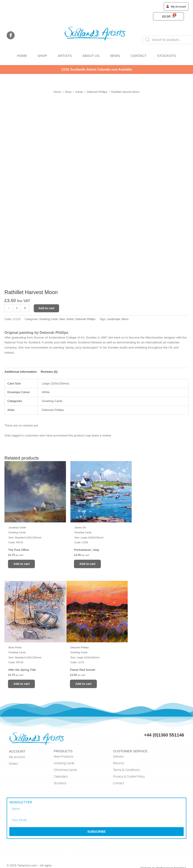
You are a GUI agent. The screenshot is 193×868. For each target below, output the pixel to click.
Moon (125, 319)
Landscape (113, 319)
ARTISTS (65, 56)
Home (57, 92)
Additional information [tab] (21, 372)
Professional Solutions (171, 863)
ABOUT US (91, 56)
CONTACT (138, 56)
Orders (13, 758)
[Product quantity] (17, 308)
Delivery (118, 751)
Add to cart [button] (23, 561)
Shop (68, 92)
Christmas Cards (65, 764)
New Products (64, 751)
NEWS (115, 56)
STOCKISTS (167, 56)
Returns (118, 758)
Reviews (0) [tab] (49, 372)
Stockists (60, 778)
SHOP (42, 56)
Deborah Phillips (97, 92)
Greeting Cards (49, 319)
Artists (79, 92)
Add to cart (46, 308)
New (62, 319)
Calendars (61, 771)
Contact (119, 778)
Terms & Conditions (126, 764)
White (46, 392)
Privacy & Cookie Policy (129, 771)
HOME (22, 56)
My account (17, 751)
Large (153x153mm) (55, 383)
